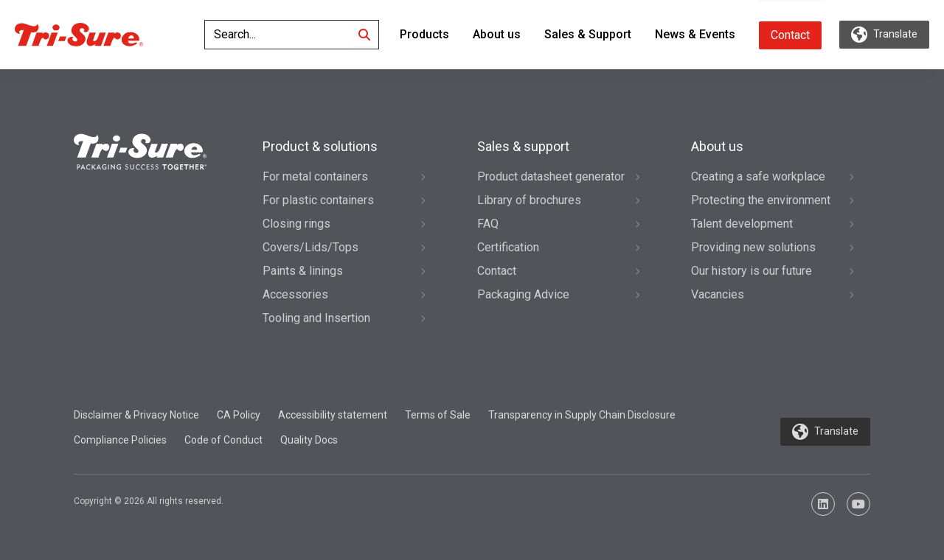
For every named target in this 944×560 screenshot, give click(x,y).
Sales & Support (588, 34)
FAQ (488, 224)
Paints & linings (303, 271)
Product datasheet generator (551, 176)
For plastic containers (318, 200)
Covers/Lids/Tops (310, 247)
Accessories (295, 294)
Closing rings (296, 224)
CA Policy (239, 415)
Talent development (742, 224)
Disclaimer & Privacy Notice (136, 415)
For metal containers (315, 176)
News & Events (695, 34)
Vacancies (718, 294)
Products (424, 34)
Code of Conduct (223, 440)
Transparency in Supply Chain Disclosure (582, 415)
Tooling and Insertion (316, 318)
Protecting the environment (761, 200)
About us (497, 34)
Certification (508, 247)
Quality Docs (309, 440)
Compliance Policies (120, 440)
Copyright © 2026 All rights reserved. (149, 501)
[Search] (364, 35)
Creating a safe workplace (758, 176)
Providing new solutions (753, 247)
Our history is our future (752, 271)
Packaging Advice (523, 294)
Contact (790, 35)
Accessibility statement (333, 415)
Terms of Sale (438, 415)
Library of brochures (529, 200)
